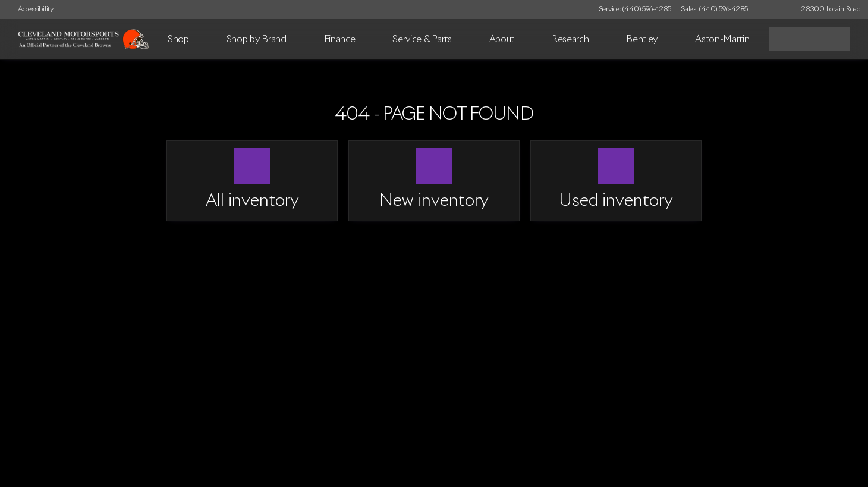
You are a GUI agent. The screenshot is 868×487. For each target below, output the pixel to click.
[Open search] (730, 39)
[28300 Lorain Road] (826, 10)
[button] (774, 10)
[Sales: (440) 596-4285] (714, 10)
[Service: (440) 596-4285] (635, 10)
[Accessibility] (30, 10)
